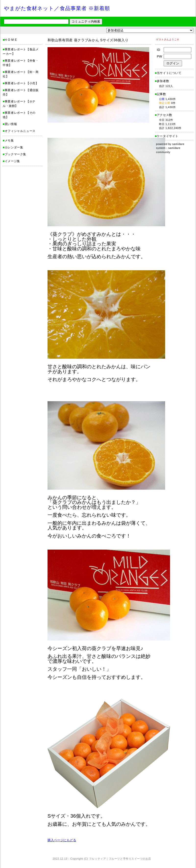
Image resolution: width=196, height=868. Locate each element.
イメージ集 (12, 161)
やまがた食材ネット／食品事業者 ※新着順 (57, 8)
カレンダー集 (14, 147)
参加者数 (162, 81)
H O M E (11, 40)
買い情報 (11, 124)
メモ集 (9, 141)
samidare (178, 144)
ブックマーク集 (15, 154)
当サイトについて (169, 73)
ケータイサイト (168, 136)
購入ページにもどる (62, 840)
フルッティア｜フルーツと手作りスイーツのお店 (120, 859)
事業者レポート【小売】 (22, 83)
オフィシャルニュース (20, 131)
